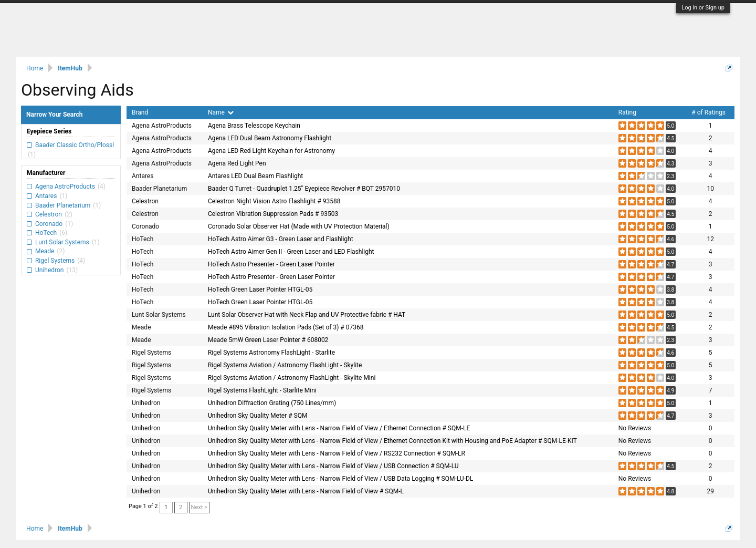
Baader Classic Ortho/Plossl (74, 145)
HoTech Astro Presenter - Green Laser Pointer (271, 264)
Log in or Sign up (703, 8)
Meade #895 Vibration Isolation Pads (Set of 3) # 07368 (286, 327)
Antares (46, 196)
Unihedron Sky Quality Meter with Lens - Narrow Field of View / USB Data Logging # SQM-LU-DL (340, 479)
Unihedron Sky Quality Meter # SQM (258, 416)
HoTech (46, 233)
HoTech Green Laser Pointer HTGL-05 (260, 289)
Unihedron (49, 270)
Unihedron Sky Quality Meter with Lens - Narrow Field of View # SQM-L (306, 491)
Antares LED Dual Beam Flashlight (255, 176)
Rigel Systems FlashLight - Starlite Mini (262, 390)
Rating (627, 112)
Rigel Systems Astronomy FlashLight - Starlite (271, 353)
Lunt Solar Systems (62, 242)
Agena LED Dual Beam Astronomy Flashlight (270, 138)
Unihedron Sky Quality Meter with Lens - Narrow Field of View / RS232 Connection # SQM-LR (337, 453)
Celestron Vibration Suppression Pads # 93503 (273, 214)
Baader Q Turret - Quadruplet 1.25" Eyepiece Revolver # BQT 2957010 (304, 189)
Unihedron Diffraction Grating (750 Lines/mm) (272, 403)
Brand (140, 112)
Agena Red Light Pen (237, 163)
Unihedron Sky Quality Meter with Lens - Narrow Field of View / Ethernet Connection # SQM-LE (339, 428)
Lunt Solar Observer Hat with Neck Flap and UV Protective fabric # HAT (307, 315)
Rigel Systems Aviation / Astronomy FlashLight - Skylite (285, 365)
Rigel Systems (55, 261)
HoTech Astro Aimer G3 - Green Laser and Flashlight (281, 239)
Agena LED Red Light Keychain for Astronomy (271, 151)
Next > (199, 507)
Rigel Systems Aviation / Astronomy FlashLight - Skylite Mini (292, 378)
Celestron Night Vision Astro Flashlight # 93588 (274, 201)
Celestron (49, 214)
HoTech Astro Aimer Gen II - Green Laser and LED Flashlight (291, 252)
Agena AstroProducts (65, 187)
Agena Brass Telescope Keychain (254, 126)
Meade (45, 251)
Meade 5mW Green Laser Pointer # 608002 (268, 340)
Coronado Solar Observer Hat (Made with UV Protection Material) (299, 226)
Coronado (49, 224)
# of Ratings (708, 112)
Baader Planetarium (63, 205)
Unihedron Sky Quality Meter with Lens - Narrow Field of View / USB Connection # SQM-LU (333, 466)
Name (221, 112)
